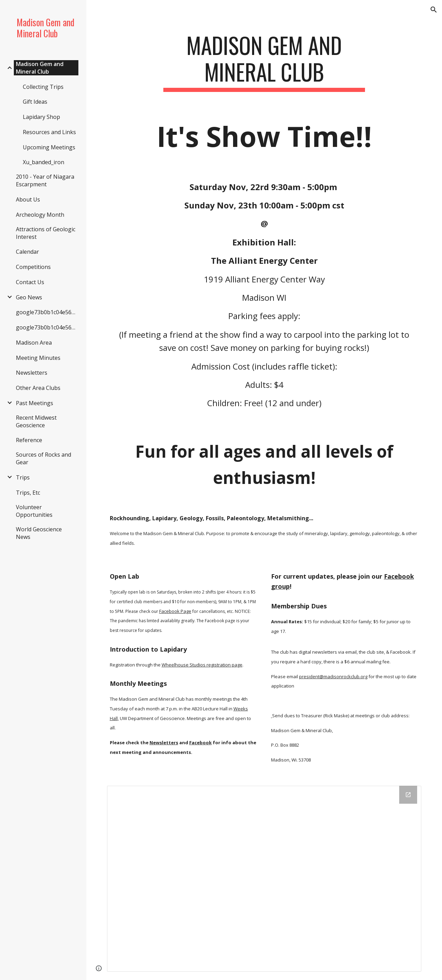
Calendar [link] (27, 252)
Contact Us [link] (30, 282)
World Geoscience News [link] (39, 533)
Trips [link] (23, 477)
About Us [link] (28, 199)
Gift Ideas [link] (35, 102)
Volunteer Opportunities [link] (34, 511)
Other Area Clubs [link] (38, 388)
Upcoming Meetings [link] (49, 147)
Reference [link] (29, 440)
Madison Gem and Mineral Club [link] (40, 68)
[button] (434, 10)
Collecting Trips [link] (43, 87)
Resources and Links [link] (49, 132)
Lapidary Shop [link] (41, 117)
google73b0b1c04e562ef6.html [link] (47, 312)
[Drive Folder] (264, 879)
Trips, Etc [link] (28, 493)
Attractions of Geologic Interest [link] (46, 233)
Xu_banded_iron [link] (44, 162)
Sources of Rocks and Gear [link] (44, 458)
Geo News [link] (29, 297)
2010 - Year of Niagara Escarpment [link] (45, 180)
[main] (264, 62)
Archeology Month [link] (40, 215)
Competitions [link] (33, 267)
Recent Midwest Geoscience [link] (36, 421)
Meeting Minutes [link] (38, 358)
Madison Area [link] (34, 343)
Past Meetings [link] (35, 403)
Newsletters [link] (32, 373)
